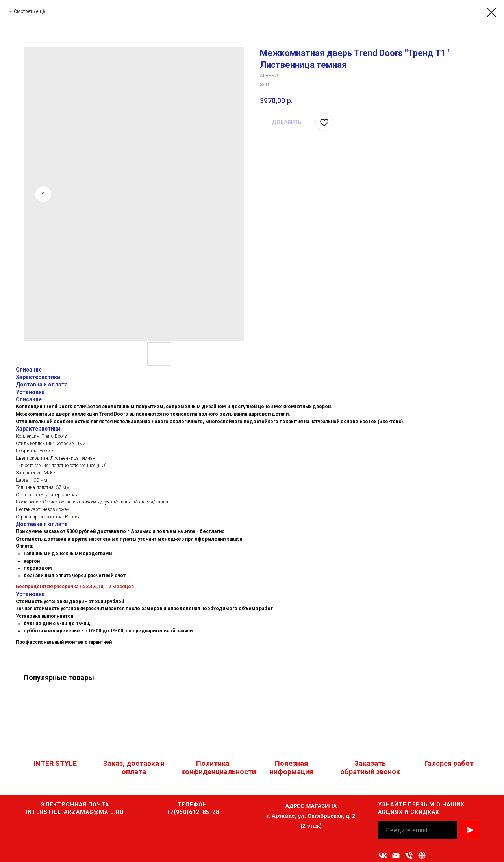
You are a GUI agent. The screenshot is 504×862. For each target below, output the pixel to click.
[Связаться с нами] (422, 855)
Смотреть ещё (30, 11)
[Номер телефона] (409, 855)
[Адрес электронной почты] (396, 855)
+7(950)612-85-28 (193, 812)
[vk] (383, 855)
